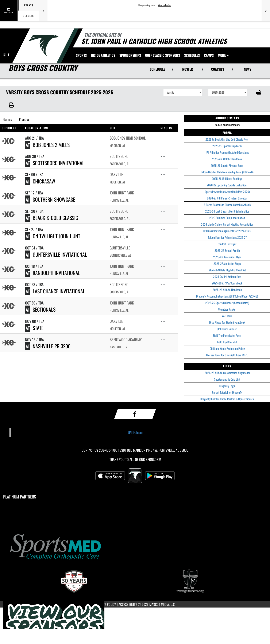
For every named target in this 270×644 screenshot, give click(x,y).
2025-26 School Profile (227, 250)
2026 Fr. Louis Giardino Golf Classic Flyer (227, 139)
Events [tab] (29, 5)
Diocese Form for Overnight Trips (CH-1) (227, 355)
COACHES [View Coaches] (218, 69)
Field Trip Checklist (227, 342)
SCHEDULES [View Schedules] (158, 69)
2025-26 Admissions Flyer (227, 257)
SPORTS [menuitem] (81, 55)
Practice (24, 119)
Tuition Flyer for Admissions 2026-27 (227, 237)
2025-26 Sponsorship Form (227, 146)
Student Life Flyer (227, 244)
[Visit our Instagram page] (5, 55)
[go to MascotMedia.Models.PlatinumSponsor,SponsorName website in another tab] (135, 546)
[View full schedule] (9, 11)
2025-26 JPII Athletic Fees (227, 277)
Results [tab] (28, 16)
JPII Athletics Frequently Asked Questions (227, 152)
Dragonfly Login (227, 386)
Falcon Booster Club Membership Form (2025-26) (227, 172)
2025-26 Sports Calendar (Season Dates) (227, 303)
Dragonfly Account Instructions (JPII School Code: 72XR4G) (227, 296)
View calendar (164, 5)
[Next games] (266, 11)
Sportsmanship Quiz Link (227, 379)
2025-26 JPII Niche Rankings (227, 179)
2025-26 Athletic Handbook (227, 159)
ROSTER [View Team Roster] (188, 69)
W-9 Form (227, 316)
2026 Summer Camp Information (227, 218)
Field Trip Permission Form (227, 335)
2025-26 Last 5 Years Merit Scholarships (227, 211)
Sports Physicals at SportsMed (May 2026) (227, 192)
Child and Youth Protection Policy (227, 348)
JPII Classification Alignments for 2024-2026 (227, 231)
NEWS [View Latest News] (248, 69)
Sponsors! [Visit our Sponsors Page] (153, 459)
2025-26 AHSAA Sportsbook (227, 283)
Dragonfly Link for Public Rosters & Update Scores (227, 399)
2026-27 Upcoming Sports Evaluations (227, 185)
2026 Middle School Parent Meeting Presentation (227, 224)
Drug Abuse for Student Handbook (227, 322)
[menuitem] (130, 55)
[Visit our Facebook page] (9, 55)
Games (8, 119)
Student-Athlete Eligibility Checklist (227, 270)
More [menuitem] (223, 55)
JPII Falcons (136, 432)
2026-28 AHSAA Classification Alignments (227, 373)
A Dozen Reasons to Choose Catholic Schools (227, 205)
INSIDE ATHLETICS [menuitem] (103, 55)
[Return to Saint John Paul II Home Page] (43, 45)
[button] (259, 92)
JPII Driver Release (227, 329)
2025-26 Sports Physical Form (227, 165)
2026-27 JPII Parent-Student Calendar (227, 198)
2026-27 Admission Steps (227, 263)
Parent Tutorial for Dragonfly (227, 392)
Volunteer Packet (227, 309)
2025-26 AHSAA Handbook (227, 290)
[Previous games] (43, 11)
